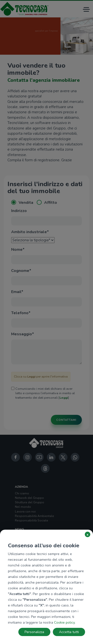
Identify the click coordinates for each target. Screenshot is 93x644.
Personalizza (34, 632)
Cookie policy (64, 623)
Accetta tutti (69, 632)
